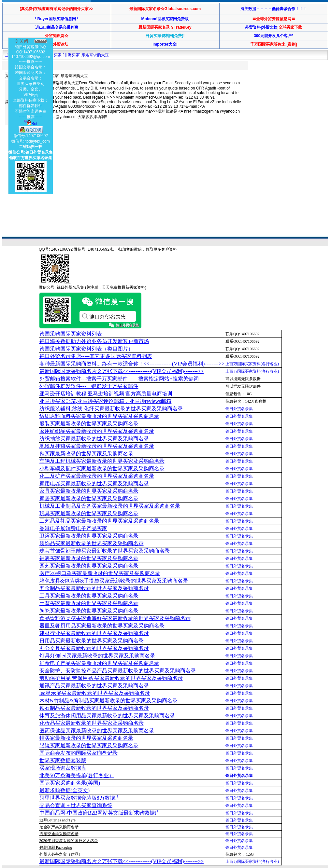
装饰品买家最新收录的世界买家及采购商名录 (92, 543)
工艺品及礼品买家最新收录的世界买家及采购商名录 (99, 521)
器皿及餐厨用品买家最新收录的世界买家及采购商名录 (102, 626)
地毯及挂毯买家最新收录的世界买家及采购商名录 (97, 446)
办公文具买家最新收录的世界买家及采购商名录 (94, 648)
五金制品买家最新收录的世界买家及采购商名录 (94, 588)
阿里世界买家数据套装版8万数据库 (80, 798)
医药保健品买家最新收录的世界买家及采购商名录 (97, 730)
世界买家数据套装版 (63, 760)
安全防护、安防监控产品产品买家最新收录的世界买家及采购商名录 (118, 671)
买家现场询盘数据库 (63, 768)
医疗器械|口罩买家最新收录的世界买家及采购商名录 (100, 573)
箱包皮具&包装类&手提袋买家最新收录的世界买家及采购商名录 (114, 581)
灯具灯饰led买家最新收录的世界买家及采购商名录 (97, 656)
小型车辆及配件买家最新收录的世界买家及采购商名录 (102, 468)
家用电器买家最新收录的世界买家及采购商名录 (94, 483)
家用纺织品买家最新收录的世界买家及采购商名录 (97, 431)
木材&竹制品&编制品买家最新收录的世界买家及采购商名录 (109, 701)
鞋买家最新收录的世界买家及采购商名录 (86, 454)
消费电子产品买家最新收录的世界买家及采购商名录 (99, 663)
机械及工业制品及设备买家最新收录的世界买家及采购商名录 (110, 506)
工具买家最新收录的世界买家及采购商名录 (89, 596)
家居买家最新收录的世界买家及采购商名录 (89, 498)
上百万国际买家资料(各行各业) (252, 364)
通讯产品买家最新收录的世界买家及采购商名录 (94, 686)
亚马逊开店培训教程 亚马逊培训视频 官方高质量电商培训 (106, 394)
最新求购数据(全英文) (65, 790)
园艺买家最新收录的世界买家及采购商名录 (89, 566)
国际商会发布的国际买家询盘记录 (79, 753)
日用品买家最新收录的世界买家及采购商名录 (92, 641)
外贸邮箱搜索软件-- (119, 379)
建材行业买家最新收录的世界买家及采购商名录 (94, 633)
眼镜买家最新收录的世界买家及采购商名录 (89, 745)
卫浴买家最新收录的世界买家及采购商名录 (89, 536)
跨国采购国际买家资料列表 (71, 334)
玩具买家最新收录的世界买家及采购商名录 (89, 513)
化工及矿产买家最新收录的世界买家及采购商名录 (97, 476)
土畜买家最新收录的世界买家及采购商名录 (89, 603)
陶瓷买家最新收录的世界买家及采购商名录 (89, 611)
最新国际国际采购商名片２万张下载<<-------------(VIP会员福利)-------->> (122, 371)
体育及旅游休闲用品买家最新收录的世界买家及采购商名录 (107, 716)
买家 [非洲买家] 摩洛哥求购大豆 (81, 55)
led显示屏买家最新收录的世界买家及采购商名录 (95, 693)
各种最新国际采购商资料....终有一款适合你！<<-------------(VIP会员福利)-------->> (132, 364)
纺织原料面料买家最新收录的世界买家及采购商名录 (99, 416)
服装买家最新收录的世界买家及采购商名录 (89, 424)
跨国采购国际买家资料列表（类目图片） (86, 349)
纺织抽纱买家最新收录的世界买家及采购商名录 (94, 439)
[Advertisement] (123, 148)
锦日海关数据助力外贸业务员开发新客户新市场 (94, 341)
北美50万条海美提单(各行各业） (77, 775)
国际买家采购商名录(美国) (70, 783)
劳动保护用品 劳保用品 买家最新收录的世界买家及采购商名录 (111, 678)
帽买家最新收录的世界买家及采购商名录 (86, 738)
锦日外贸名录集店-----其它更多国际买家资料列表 (96, 356)
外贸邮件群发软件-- (89, 386)
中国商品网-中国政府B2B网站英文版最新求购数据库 (100, 813)
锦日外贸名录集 (239, 409)
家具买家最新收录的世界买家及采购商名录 (89, 491)
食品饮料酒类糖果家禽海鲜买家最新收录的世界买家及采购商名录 (115, 618)
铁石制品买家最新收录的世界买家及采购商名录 (94, 708)
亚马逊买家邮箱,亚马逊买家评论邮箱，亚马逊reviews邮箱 (106, 401)
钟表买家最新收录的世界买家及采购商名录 (89, 558)
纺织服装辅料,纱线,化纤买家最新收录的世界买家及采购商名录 (111, 409)
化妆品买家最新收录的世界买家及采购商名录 (92, 723)
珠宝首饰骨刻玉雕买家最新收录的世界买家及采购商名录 (105, 551)
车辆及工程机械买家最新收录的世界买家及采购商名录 (102, 461)
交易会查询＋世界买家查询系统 (76, 805)
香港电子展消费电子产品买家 (73, 528)
